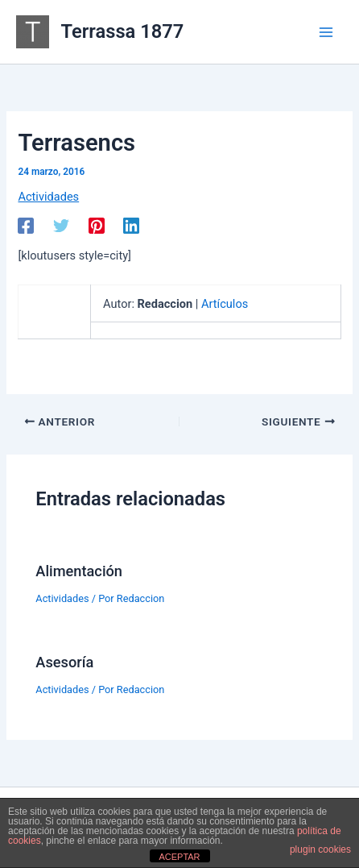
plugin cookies (320, 849)
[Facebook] (26, 226)
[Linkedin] (131, 226)
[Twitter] (61, 226)
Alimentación (79, 571)
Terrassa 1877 (123, 31)
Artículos (225, 304)
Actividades (48, 197)
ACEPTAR (179, 857)
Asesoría (64, 662)
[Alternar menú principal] (326, 32)
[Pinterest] (97, 226)
